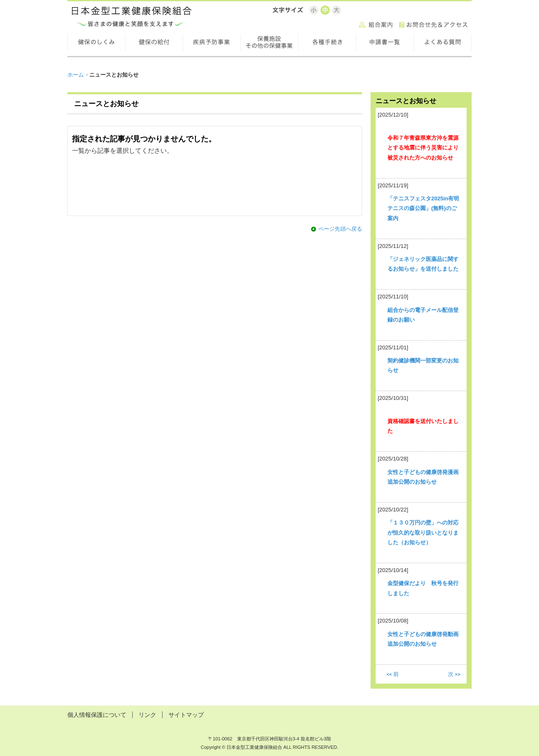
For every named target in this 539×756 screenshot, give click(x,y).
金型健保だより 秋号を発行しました (423, 588)
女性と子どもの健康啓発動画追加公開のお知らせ (423, 639)
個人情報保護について (97, 715)
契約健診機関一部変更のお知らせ (423, 365)
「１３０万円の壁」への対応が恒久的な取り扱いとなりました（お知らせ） (423, 532)
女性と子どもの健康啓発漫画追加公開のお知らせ (423, 477)
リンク (147, 715)
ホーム (76, 75)
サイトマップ (186, 715)
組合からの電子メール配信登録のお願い (423, 315)
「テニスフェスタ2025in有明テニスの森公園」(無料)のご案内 (423, 208)
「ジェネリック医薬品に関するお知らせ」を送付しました (423, 264)
